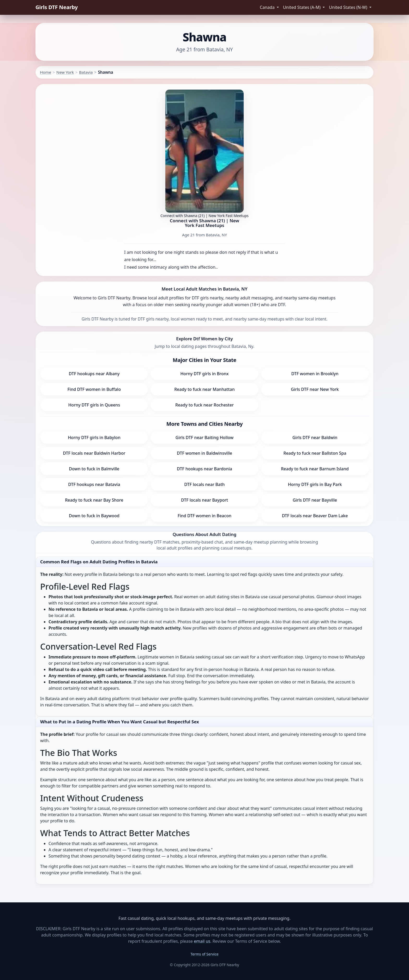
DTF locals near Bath (204, 484)
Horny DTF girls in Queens (94, 405)
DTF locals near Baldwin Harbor (94, 453)
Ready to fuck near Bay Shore (94, 500)
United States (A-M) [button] (302, 7)
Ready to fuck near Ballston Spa (315, 453)
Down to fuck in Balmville (94, 469)
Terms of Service (204, 954)
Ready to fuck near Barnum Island (315, 469)
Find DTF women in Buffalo (94, 389)
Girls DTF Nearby (57, 7)
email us (202, 941)
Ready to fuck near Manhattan (204, 389)
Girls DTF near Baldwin (315, 437)
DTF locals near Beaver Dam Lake (315, 516)
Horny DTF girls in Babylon (94, 437)
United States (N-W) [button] (349, 7)
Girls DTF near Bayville (315, 500)
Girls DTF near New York (315, 389)
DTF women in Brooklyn (315, 374)
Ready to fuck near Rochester (204, 405)
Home (46, 72)
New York (65, 72)
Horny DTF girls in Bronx (204, 374)
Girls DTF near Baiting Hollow (204, 437)
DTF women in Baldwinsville (204, 453)
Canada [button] (268, 7)
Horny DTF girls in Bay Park (315, 484)
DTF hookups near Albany (94, 374)
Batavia (86, 72)
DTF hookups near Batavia (94, 484)
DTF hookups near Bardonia (204, 469)
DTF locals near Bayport (204, 500)
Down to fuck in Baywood (94, 516)
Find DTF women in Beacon (204, 516)
